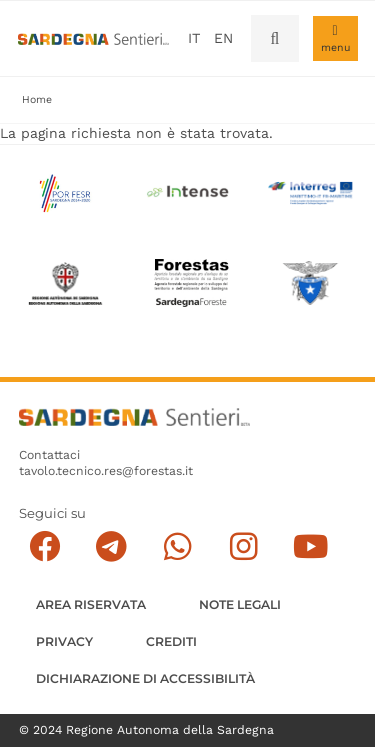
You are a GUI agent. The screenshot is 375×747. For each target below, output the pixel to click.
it (194, 38)
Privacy (64, 641)
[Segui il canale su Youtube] (310, 546)
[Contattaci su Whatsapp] (177, 546)
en (223, 38)
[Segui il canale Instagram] (243, 546)
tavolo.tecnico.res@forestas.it (106, 471)
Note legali (240, 604)
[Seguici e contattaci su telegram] (111, 546)
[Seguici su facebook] (44, 546)
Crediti (171, 641)
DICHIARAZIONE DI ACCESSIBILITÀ (145, 678)
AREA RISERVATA (91, 604)
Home (37, 99)
